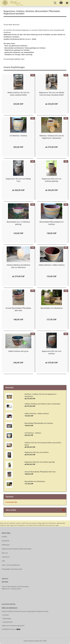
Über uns (5, 553)
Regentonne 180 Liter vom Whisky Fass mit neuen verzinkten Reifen (52, 94)
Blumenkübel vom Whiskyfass (52, 308)
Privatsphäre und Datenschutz (12, 569)
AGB (3, 561)
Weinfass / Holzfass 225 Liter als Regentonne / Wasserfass (52, 137)
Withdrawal (6, 545)
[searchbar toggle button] (55, 3)
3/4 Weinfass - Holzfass (18, 136)
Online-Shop (28, 641)
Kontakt (4, 537)
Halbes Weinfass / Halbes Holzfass (52, 265)
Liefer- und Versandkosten (11, 565)
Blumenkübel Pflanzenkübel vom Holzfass (52, 223)
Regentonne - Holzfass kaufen (11, 589)
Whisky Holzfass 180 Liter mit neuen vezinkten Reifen (18, 94)
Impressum (6, 557)
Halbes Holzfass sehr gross (18, 351)
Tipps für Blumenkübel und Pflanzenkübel (15, 587)
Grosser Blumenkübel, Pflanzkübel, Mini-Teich (18, 309)
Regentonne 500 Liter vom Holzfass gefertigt (52, 180)
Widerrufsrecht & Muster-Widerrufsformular (17, 549)
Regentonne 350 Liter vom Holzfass (52, 352)
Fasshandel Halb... (12, 502)
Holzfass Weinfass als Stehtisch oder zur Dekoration (18, 266)
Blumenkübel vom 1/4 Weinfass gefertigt (18, 223)
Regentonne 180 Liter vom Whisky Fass (18, 180)
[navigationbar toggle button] (67, 3)
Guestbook (5, 541)
